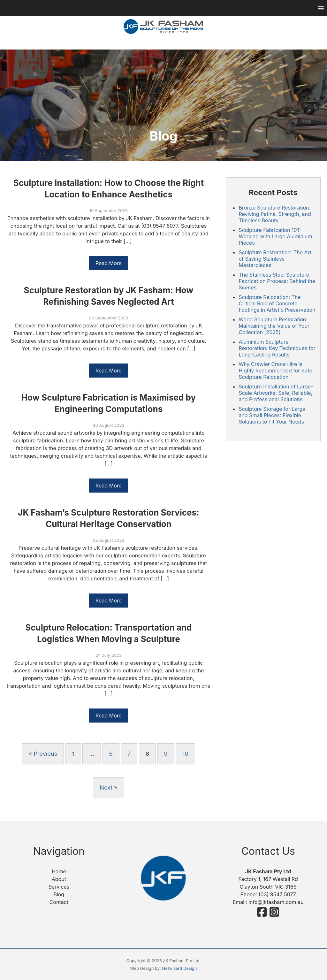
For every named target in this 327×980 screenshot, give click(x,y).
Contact (59, 902)
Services (59, 887)
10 (185, 754)
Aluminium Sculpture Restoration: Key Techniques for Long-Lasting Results (277, 348)
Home (59, 871)
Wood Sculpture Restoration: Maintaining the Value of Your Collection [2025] (274, 326)
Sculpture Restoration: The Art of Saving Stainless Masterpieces (275, 259)
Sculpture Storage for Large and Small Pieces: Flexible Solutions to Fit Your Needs (272, 415)
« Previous (43, 754)
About (59, 879)
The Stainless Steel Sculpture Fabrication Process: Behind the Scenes (277, 281)
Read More (109, 263)
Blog (59, 894)
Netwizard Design (180, 968)
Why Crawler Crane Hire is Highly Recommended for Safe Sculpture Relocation (275, 371)
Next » (108, 788)
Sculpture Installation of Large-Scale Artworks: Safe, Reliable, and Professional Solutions (276, 393)
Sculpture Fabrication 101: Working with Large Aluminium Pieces (275, 236)
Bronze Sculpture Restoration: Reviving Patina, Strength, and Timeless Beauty (275, 214)
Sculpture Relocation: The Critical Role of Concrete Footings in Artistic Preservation (277, 303)
